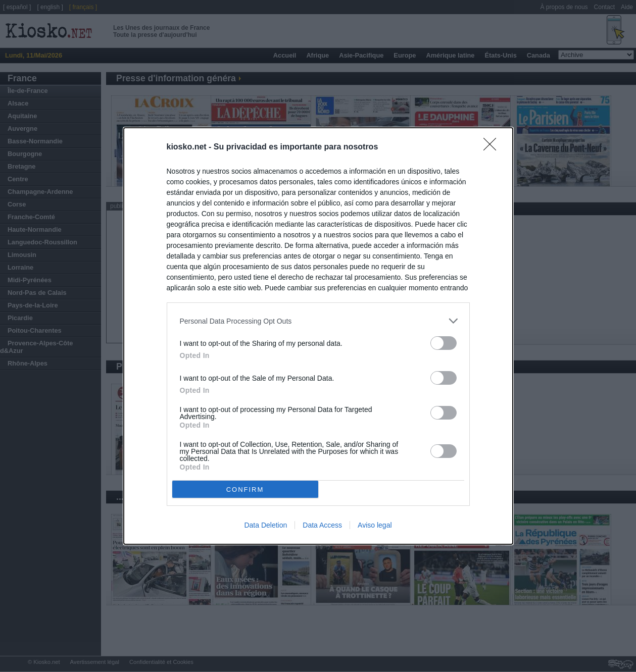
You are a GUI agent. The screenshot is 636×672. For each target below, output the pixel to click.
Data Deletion (265, 525)
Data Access (322, 525)
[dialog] (318, 336)
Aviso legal (375, 525)
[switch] (444, 343)
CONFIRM (245, 489)
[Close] (493, 147)
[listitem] (318, 321)
